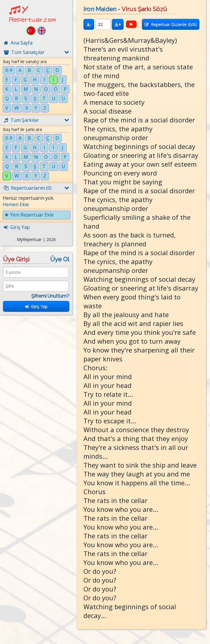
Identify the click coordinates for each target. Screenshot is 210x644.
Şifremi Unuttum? (50, 296)
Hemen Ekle (16, 204)
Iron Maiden (100, 9)
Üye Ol (60, 259)
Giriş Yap (36, 306)
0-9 (9, 70)
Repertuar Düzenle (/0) (171, 24)
